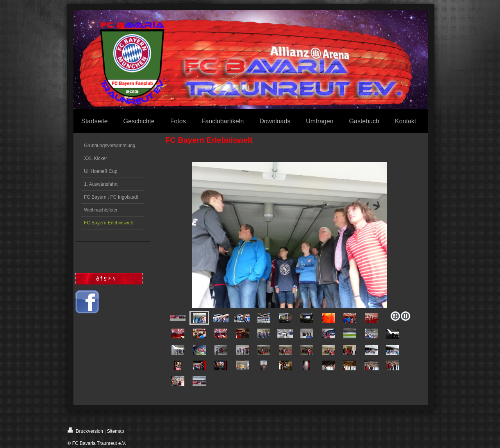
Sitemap (116, 431)
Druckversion (85, 431)
